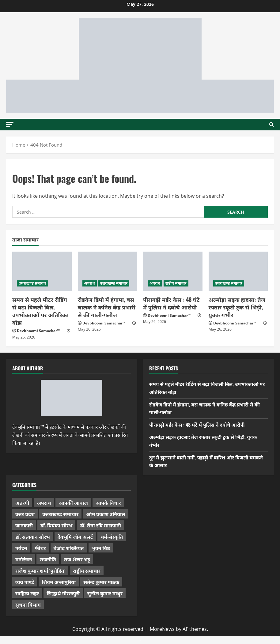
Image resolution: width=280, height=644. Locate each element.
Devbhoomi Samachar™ (38, 331)
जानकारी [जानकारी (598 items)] (24, 525)
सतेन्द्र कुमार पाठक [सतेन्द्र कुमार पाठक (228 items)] (101, 582)
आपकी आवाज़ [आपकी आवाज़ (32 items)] (73, 503)
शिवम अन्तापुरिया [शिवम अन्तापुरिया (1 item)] (59, 582)
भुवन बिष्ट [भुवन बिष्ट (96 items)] (101, 548)
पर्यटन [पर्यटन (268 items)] (21, 548)
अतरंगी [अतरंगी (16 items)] (22, 503)
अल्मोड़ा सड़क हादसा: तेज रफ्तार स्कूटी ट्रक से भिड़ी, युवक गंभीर (237, 307)
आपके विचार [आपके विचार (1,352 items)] (108, 503)
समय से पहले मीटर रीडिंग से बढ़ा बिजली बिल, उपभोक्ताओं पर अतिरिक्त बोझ (40, 311)
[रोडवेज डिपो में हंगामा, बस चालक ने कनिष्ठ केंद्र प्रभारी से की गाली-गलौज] (108, 271)
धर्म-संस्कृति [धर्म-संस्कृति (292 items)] (112, 537)
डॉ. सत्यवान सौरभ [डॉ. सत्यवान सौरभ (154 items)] (33, 537)
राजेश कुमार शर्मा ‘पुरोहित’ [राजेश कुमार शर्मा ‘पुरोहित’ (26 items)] (40, 571)
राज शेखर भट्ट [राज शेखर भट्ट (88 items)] (77, 559)
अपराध (90, 283)
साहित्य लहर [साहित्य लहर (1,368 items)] (27, 593)
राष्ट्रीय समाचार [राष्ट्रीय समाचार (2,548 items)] (87, 571)
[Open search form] (272, 125)
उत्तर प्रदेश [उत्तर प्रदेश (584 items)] (25, 514)
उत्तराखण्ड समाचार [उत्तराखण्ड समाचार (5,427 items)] (60, 514)
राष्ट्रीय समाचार (176, 283)
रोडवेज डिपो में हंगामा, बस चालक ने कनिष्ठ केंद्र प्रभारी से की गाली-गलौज (107, 307)
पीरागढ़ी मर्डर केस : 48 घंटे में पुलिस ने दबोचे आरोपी (171, 303)
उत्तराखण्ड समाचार (32, 283)
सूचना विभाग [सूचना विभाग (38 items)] (28, 605)
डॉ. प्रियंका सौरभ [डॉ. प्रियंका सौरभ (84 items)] (57, 525)
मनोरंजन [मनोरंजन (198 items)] (24, 559)
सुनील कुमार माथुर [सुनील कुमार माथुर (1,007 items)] (105, 593)
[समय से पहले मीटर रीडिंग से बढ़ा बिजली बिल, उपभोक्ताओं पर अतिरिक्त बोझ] (42, 271)
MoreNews (162, 629)
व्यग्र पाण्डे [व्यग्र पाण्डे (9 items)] (25, 582)
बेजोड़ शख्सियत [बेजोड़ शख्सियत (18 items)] (69, 548)
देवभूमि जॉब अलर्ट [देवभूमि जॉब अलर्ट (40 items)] (75, 537)
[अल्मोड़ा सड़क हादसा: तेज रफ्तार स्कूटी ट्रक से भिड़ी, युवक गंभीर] (238, 271)
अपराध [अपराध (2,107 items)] (44, 503)
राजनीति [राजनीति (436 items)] (48, 559)
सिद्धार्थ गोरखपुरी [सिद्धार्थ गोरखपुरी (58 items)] (63, 593)
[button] (10, 124)
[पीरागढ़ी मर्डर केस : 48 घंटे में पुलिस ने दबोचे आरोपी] (173, 271)
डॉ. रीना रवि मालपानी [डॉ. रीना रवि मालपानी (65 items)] (100, 525)
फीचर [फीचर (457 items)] (40, 548)
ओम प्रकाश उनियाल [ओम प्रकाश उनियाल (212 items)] (106, 514)
